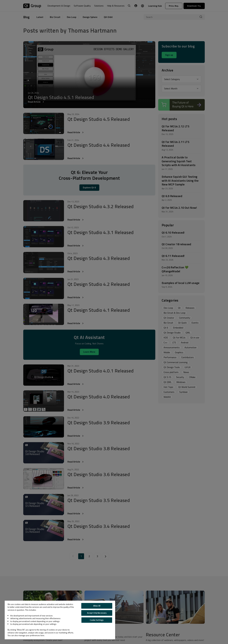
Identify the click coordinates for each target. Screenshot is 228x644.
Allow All (97, 606)
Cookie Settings (97, 620)
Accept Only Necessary (97, 613)
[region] (60, 620)
